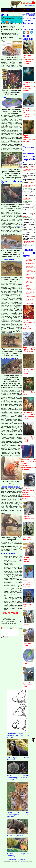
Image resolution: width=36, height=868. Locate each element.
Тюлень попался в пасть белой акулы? (31, 284)
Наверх (34, 740)
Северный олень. (29, 643)
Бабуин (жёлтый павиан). (29, 558)
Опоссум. (29, 624)
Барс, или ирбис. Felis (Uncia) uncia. (29, 348)
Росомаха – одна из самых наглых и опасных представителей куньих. (29, 492)
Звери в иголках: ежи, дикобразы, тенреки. (29, 582)
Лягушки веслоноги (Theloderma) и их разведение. (29, 168)
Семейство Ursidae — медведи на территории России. (18, 735)
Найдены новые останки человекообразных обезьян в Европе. (18, 778)
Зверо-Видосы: (8, 9)
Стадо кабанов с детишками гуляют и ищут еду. (31, 280)
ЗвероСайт (28, 2)
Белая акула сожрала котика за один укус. (31, 296)
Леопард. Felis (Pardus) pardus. (29, 370)
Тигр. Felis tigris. (29, 392)
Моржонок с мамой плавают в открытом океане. (29, 85)
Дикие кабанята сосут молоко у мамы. (29, 137)
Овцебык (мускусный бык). (29, 683)
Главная (29, 9)
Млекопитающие (15, 17)
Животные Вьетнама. (29, 537)
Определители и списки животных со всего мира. (29, 17)
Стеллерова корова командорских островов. (29, 243)
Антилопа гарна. (29, 604)
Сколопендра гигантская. (27, 199)
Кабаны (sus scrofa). (15, 836)
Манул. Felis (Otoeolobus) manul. (29, 438)
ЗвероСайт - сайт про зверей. (18, 860)
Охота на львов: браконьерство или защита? (18, 815)
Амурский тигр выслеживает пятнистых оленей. (29, 59)
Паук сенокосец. (29, 216)
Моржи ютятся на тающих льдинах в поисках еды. (29, 112)
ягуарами (17, 226)
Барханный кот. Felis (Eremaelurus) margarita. (29, 414)
